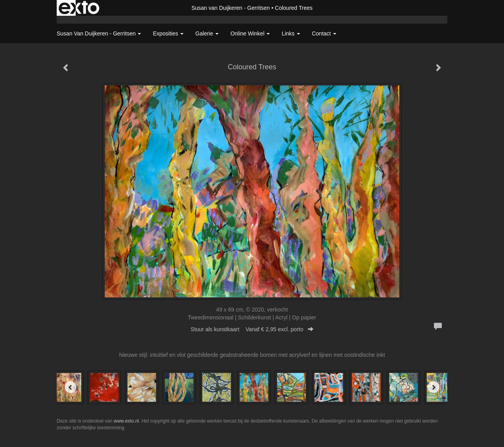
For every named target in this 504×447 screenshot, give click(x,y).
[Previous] (70, 387)
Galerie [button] (207, 33)
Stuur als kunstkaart (252, 329)
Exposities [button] (168, 33)
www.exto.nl (126, 421)
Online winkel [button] (250, 33)
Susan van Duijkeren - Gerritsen (231, 8)
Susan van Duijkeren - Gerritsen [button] (99, 33)
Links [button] (291, 33)
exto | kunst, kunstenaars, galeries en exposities (79, 8)
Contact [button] (324, 33)
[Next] (434, 387)
